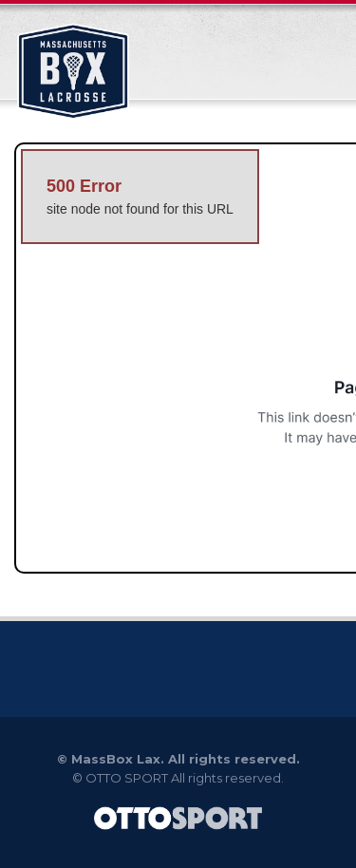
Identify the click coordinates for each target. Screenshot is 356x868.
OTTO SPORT (127, 778)
